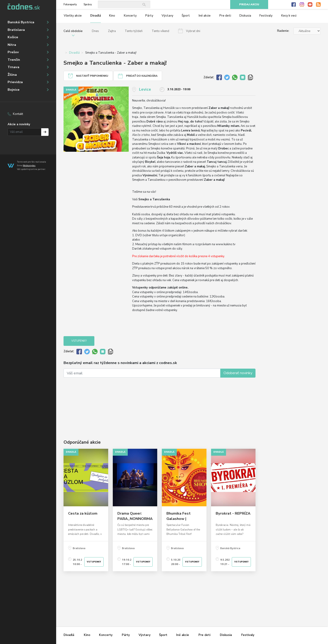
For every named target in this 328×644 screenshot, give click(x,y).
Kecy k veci (289, 16)
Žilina (12, 75)
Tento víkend (160, 31)
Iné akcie (205, 16)
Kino (112, 16)
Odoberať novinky (238, 373)
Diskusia (245, 16)
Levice (145, 89)
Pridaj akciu (249, 4)
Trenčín (14, 60)
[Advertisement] (160, 402)
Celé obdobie (73, 31)
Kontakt (18, 114)
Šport (186, 16)
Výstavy (167, 16)
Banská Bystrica (21, 22)
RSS (318, 5)
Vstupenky (79, 341)
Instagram (302, 5)
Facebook (294, 5)
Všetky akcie (73, 16)
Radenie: (283, 31)
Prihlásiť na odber (45, 132)
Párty (149, 16)
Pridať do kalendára (142, 76)
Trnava (13, 67)
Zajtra (112, 31)
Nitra (12, 45)
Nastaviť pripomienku (92, 76)
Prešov (13, 52)
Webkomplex (29, 165)
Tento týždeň (134, 31)
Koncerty (130, 16)
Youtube (310, 5)
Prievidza (15, 82)
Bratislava (16, 30)
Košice (13, 37)
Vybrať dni (193, 31)
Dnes (95, 31)
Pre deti (225, 16)
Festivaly (266, 16)
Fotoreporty (70, 4)
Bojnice (14, 90)
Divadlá (96, 16)
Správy (88, 4)
